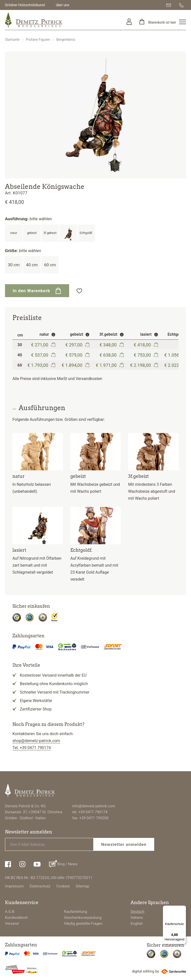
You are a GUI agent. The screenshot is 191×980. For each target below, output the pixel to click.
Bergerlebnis (66, 40)
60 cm (50, 265)
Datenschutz (40, 886)
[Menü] (183, 909)
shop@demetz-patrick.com (36, 741)
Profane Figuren (38, 40)
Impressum (14, 886)
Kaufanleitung (76, 912)
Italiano (137, 918)
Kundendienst (16, 918)
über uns (62, 5)
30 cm (14, 265)
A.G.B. (10, 912)
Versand (12, 924)
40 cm (32, 265)
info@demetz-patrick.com (94, 806)
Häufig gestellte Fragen (83, 924)
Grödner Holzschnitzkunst (25, 5)
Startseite (12, 40)
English (137, 924)
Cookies (63, 886)
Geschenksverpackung (83, 918)
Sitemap (82, 886)
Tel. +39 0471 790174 (32, 748)
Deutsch (137, 912)
